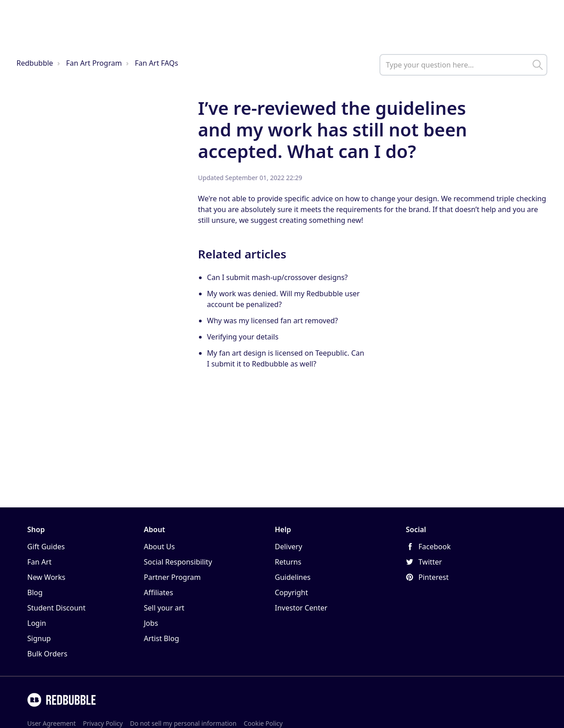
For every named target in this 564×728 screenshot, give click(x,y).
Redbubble (35, 63)
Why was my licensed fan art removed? (273, 321)
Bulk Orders (47, 654)
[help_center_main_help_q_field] (463, 65)
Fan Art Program (94, 63)
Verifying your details (243, 337)
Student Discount (57, 608)
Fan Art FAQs (157, 63)
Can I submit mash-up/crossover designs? (277, 277)
